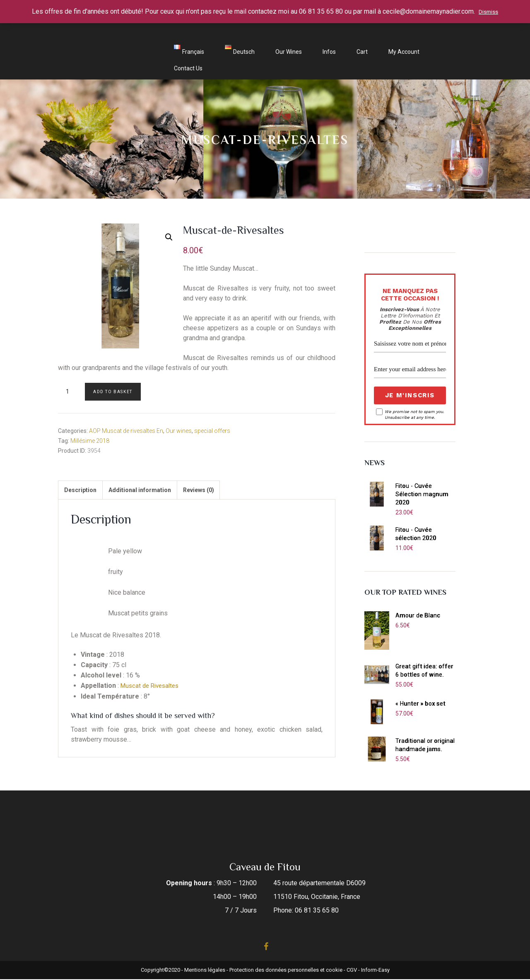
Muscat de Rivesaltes (152, 688)
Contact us (188, 68)
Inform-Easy (375, 971)
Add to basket (113, 392)
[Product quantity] (70, 392)
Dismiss (488, 12)
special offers (212, 431)
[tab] (83, 491)
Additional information (147, 491)
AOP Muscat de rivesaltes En (126, 431)
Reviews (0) (211, 491)
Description (83, 491)
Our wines (289, 52)
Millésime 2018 (90, 441)
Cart (362, 52)
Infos (329, 52)
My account (404, 52)
